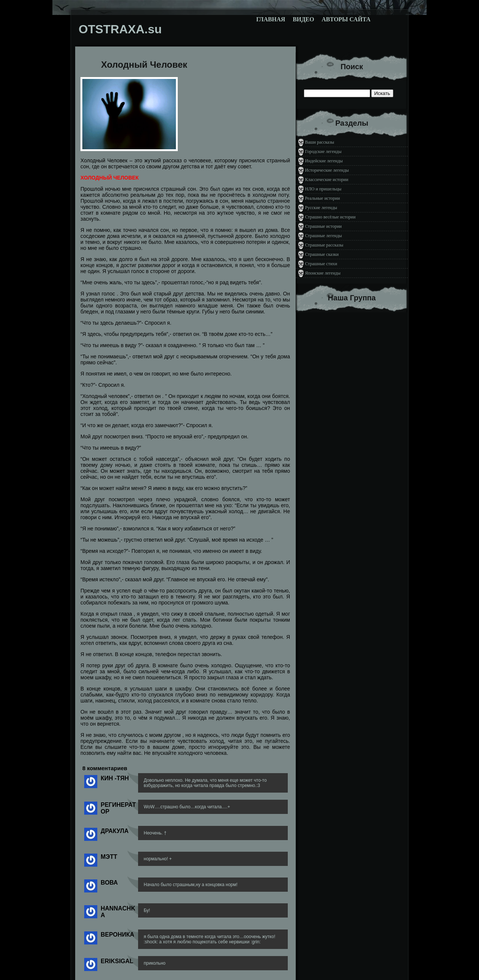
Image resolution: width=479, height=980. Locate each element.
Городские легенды (323, 151)
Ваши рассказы (320, 142)
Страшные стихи (321, 264)
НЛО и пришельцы (323, 189)
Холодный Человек (144, 65)
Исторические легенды (327, 170)
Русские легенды (321, 208)
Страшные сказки (322, 254)
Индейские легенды (324, 161)
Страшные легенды (324, 236)
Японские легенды (323, 273)
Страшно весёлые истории (330, 217)
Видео (303, 19)
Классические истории (327, 180)
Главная (271, 19)
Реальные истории (322, 198)
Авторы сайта (346, 19)
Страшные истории (323, 226)
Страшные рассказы (324, 245)
